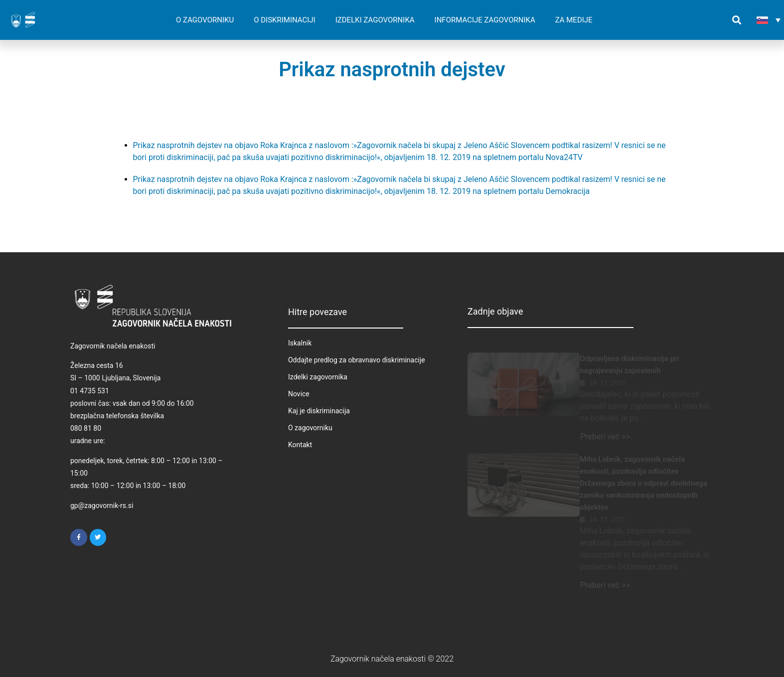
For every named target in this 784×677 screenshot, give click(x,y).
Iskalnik (300, 343)
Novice (299, 394)
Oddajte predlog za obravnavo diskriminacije (357, 360)
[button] (737, 20)
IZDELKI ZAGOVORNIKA (375, 20)
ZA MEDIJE (574, 20)
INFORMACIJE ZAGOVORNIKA (485, 20)
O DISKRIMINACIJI (285, 20)
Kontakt (300, 445)
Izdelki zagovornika (318, 377)
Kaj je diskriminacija (319, 411)
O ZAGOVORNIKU (205, 20)
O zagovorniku (310, 428)
